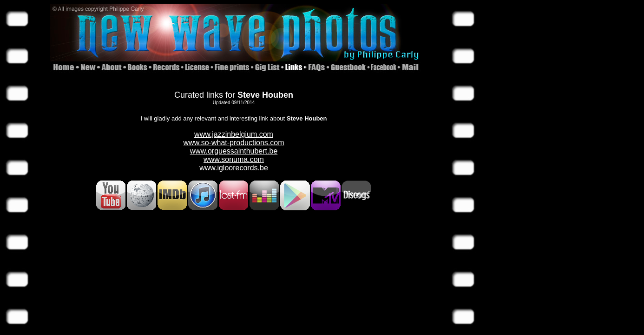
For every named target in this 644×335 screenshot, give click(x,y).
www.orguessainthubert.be (234, 151)
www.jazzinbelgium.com (234, 134)
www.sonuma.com (234, 159)
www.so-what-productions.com (234, 143)
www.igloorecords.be (234, 168)
